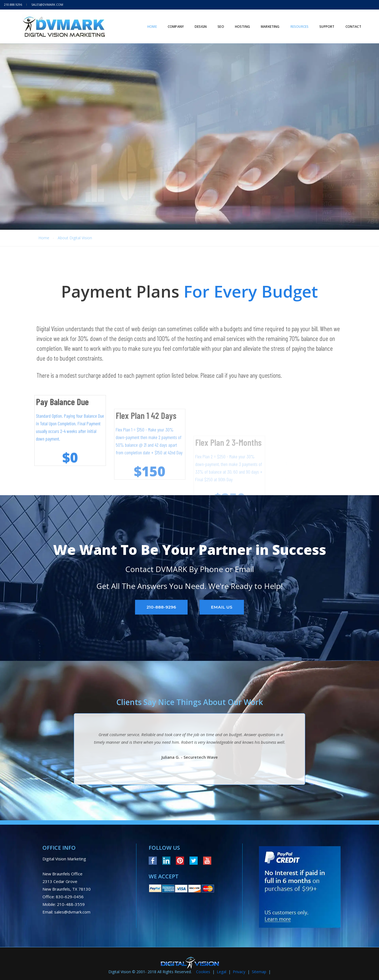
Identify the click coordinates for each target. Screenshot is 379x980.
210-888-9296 (161, 607)
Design (197, 22)
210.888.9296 (13, 4)
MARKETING (266, 22)
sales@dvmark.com (47, 4)
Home (148, 22)
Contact (349, 22)
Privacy (239, 972)
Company (172, 22)
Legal (221, 972)
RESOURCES (296, 22)
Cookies (203, 972)
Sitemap (259, 972)
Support (323, 22)
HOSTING (238, 22)
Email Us (222, 607)
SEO (217, 22)
